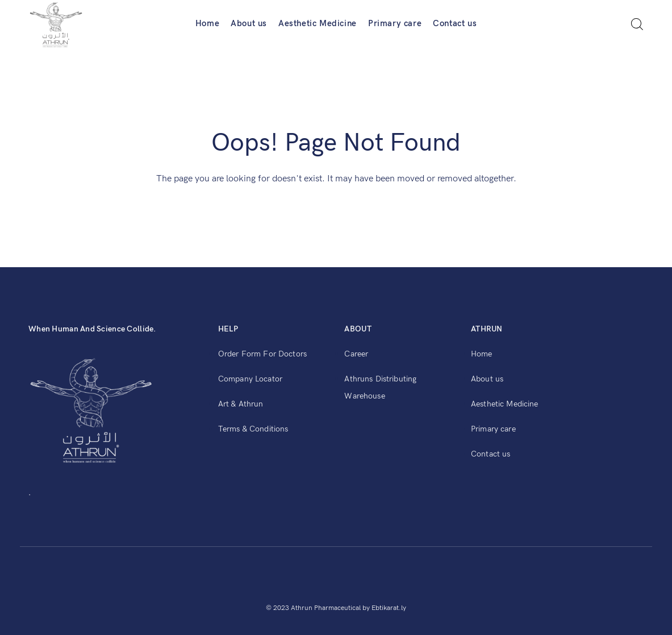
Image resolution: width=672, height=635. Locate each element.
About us (249, 23)
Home (207, 23)
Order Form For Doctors (262, 354)
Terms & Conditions (253, 429)
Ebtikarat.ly (389, 608)
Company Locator (250, 379)
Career (356, 354)
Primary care (395, 23)
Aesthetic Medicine (318, 23)
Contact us (455, 23)
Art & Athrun (241, 404)
